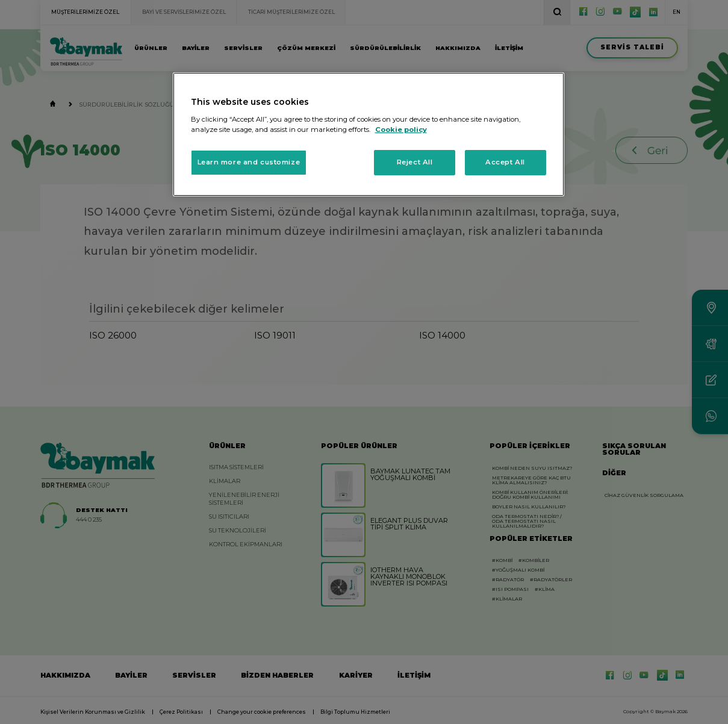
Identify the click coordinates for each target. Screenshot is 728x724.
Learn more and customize (249, 162)
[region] (369, 134)
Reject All (415, 162)
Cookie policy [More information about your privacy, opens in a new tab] (401, 130)
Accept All (505, 162)
